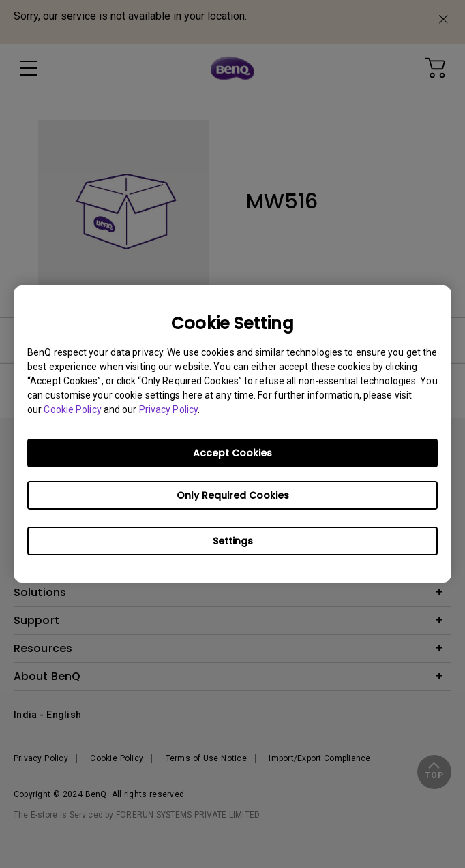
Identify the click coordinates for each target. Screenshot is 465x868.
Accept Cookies (232, 453)
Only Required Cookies (233, 495)
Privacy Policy (168, 409)
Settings (233, 541)
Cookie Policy (72, 409)
